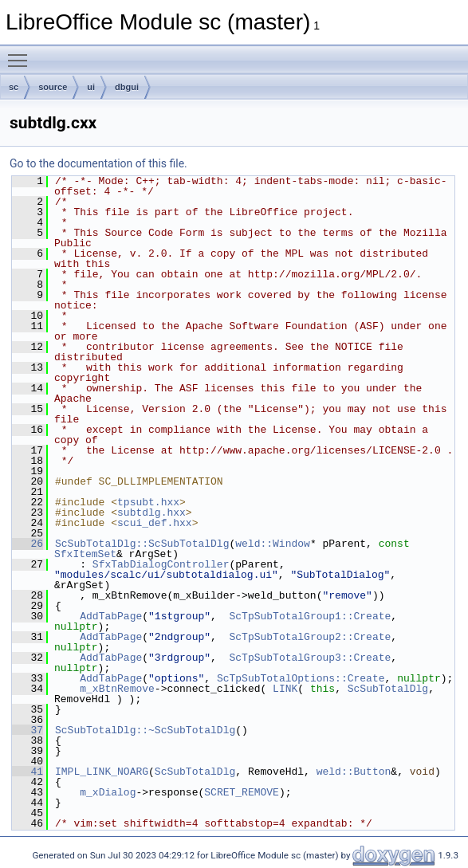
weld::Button (354, 772)
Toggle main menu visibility (22, 53)
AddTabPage (111, 616)
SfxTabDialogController (161, 564)
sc (14, 87)
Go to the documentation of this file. (98, 163)
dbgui (127, 87)
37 (28, 730)
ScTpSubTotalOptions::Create (301, 678)
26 (28, 544)
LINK (285, 689)
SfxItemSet (85, 554)
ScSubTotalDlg (388, 689)
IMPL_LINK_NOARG (102, 772)
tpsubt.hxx (148, 502)
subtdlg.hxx (151, 513)
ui (91, 87)
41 (28, 772)
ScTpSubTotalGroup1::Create (310, 616)
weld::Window (273, 544)
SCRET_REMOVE (242, 792)
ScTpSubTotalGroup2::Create (310, 637)
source (53, 87)
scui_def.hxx (155, 523)
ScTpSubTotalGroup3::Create (310, 658)
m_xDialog (108, 792)
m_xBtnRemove (117, 689)
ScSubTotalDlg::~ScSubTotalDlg (145, 730)
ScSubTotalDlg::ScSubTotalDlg (142, 544)
